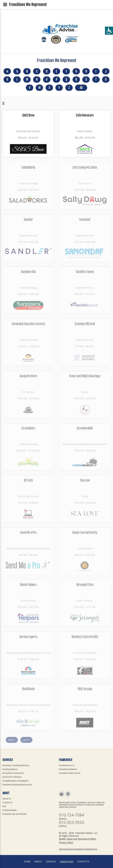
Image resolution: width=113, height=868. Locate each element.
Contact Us (7, 802)
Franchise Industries (68, 769)
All (81, 88)
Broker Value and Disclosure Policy (77, 839)
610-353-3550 (71, 822)
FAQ (4, 806)
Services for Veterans (12, 777)
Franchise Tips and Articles (15, 814)
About (38, 862)
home (27, 862)
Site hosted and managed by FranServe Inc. (78, 849)
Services (51, 862)
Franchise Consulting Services (16, 765)
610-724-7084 (71, 815)
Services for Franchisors (13, 773)
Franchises (67, 862)
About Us (7, 799)
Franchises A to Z (67, 765)
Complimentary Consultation (15, 781)
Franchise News (9, 810)
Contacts (83, 862)
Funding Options (10, 769)
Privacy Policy (66, 842)
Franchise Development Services (17, 785)
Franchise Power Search (70, 773)
